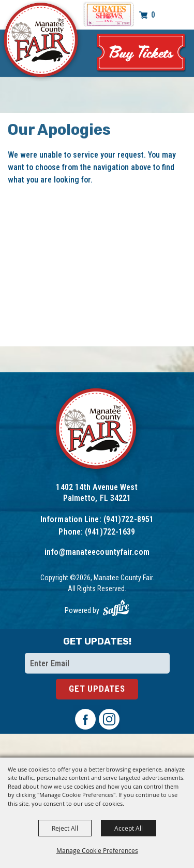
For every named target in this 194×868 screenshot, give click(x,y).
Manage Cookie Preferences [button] (97, 850)
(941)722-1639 (110, 532)
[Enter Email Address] (97, 663)
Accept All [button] (129, 828)
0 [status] (153, 15)
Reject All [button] (65, 828)
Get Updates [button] (97, 689)
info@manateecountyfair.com (97, 552)
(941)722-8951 (129, 519)
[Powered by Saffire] (116, 608)
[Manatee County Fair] (41, 41)
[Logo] (97, 430)
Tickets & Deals (141, 53)
